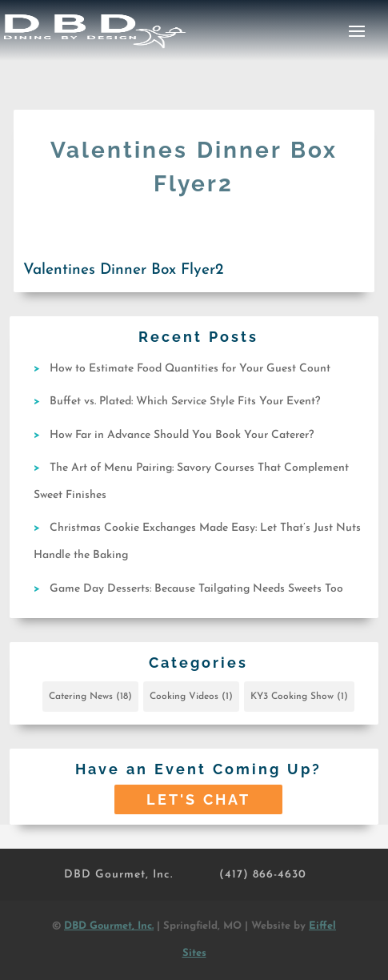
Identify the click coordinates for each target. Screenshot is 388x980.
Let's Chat (198, 799)
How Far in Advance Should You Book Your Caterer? (182, 435)
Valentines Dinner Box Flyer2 (124, 270)
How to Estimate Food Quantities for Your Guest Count (190, 369)
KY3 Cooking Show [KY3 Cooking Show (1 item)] (299, 697)
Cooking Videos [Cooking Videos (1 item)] (191, 697)
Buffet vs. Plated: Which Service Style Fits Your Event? (185, 402)
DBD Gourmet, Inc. (118, 875)
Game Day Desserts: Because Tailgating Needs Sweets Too (196, 589)
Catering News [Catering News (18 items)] (90, 697)
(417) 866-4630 (263, 875)
